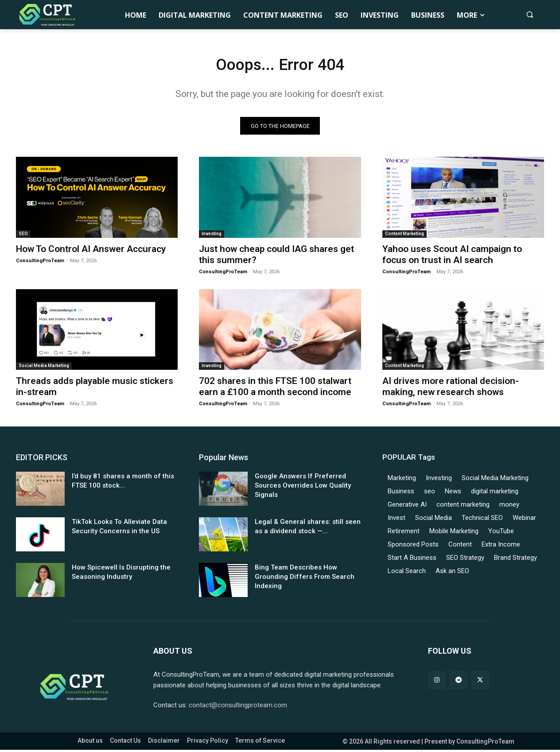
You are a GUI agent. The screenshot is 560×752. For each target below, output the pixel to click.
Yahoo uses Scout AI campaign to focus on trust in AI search (452, 257)
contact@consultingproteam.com (238, 707)
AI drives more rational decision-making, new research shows (451, 389)
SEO (23, 236)
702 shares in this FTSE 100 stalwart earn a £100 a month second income (275, 389)
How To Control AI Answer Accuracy (91, 252)
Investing (212, 236)
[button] (530, 14)
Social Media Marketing (44, 368)
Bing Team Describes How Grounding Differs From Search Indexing (305, 579)
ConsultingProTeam (40, 263)
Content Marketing (404, 236)
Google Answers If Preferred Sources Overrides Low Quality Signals (303, 488)
